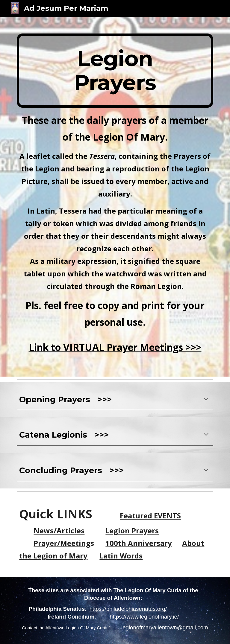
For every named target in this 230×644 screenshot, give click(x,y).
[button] (206, 400)
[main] (115, 71)
